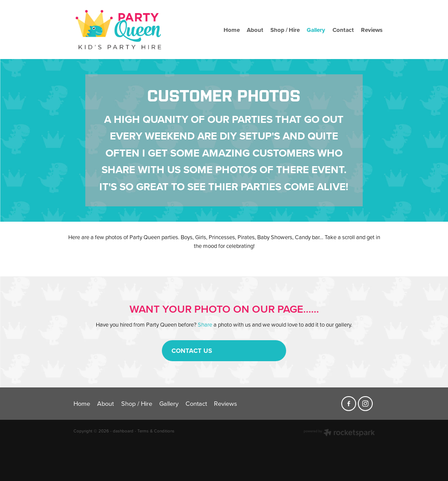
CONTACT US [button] (192, 350)
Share (205, 324)
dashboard (123, 431)
